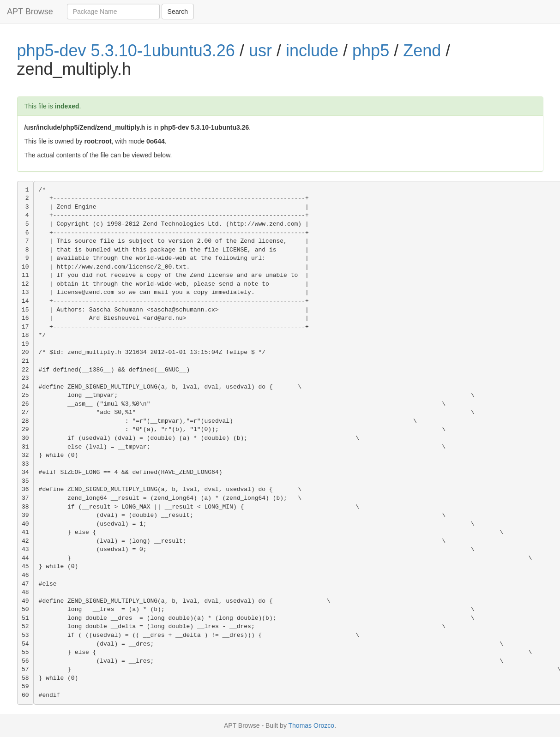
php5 (371, 51)
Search (178, 12)
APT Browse (30, 12)
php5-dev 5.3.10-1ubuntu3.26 (126, 51)
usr (260, 51)
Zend (422, 51)
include (312, 51)
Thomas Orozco (312, 725)
